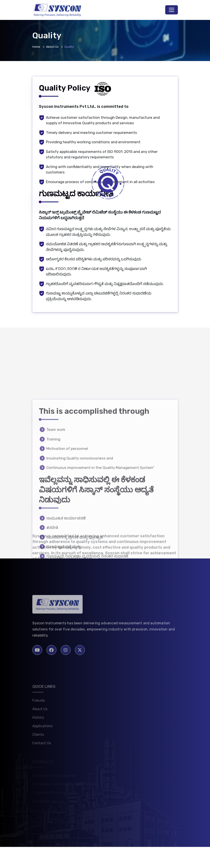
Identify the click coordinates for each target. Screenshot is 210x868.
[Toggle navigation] (172, 10)
